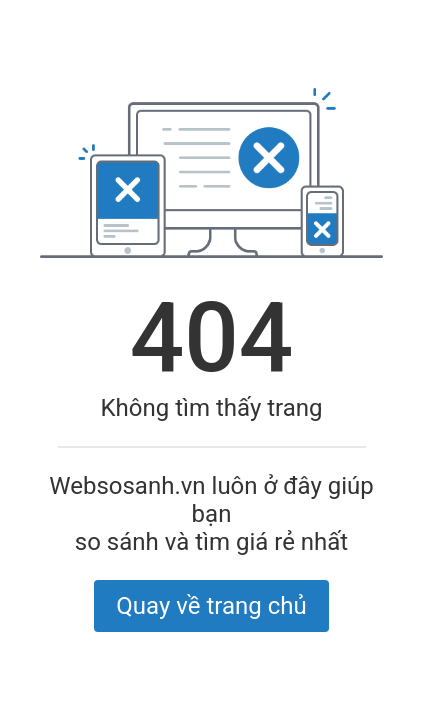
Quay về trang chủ (211, 606)
